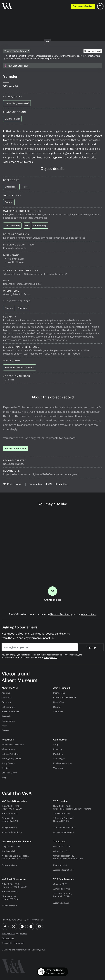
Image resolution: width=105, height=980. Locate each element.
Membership (59, 693)
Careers (5, 730)
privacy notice (50, 657)
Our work (6, 702)
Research (6, 716)
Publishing (58, 754)
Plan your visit (8, 827)
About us (6, 693)
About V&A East (61, 903)
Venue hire (58, 768)
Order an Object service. (40, 56)
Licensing (58, 749)
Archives (6, 768)
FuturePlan (59, 702)
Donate (57, 707)
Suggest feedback (14, 448)
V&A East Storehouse (19, 66)
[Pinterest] (22, 926)
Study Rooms (8, 763)
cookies (23, 934)
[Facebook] (5, 926)
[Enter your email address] (40, 647)
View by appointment (16, 51)
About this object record (53, 397)
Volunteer (58, 712)
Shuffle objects (53, 594)
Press (4, 726)
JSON (49, 484)
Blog (4, 777)
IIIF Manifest (61, 484)
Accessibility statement (13, 943)
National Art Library (61, 614)
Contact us (7, 697)
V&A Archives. (89, 614)
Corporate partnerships (65, 697)
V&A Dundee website (63, 827)
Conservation (8, 721)
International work (10, 712)
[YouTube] (39, 926)
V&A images (59, 759)
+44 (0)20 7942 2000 (12, 920)
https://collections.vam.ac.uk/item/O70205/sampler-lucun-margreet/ (41, 474)
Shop (56, 745)
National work (8, 707)
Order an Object (9, 773)
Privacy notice (8, 934)
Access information (11, 832)
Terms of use (8, 938)
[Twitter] (14, 926)
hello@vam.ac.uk (35, 920)
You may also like (53, 504)
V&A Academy (8, 749)
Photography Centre (11, 759)
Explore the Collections (13, 745)
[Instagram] (31, 926)
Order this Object (93, 51)
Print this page (15, 484)
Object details (52, 168)
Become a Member (83, 6)
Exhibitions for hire (62, 763)
